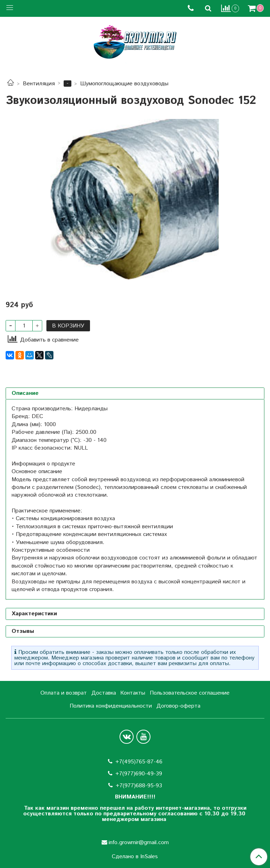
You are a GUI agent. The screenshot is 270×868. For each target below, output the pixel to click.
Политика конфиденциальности (111, 706)
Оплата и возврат (64, 693)
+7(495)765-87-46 (139, 762)
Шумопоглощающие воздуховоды (124, 84)
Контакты (133, 693)
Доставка (104, 693)
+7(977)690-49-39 (139, 774)
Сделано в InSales (135, 857)
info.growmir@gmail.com (139, 843)
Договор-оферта (178, 706)
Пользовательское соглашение (190, 693)
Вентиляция (39, 84)
